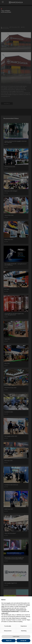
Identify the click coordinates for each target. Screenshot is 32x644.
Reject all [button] (9, 640)
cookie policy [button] (5, 613)
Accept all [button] (23, 640)
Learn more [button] (16, 636)
